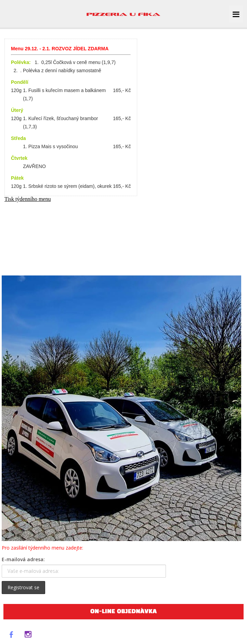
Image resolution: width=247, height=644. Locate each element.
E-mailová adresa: (23, 559)
